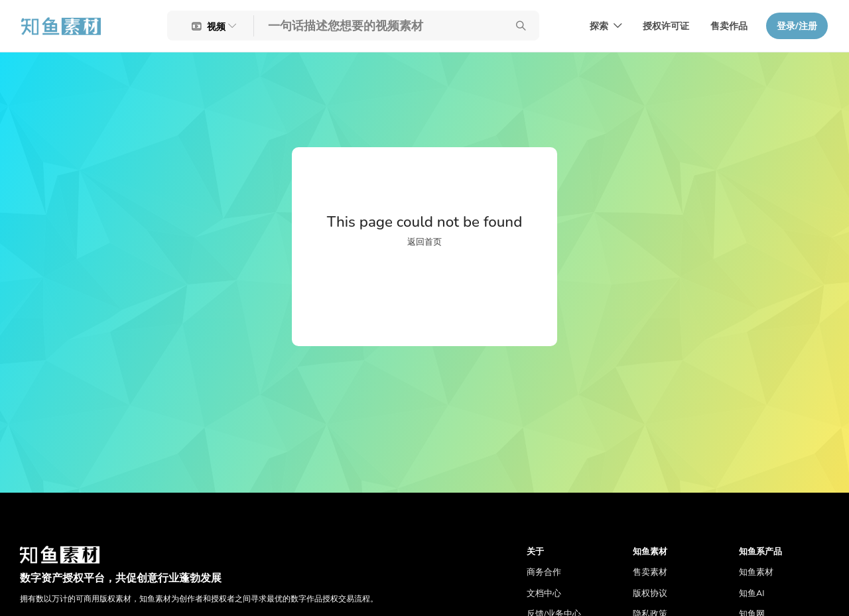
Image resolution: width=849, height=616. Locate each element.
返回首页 (424, 242)
